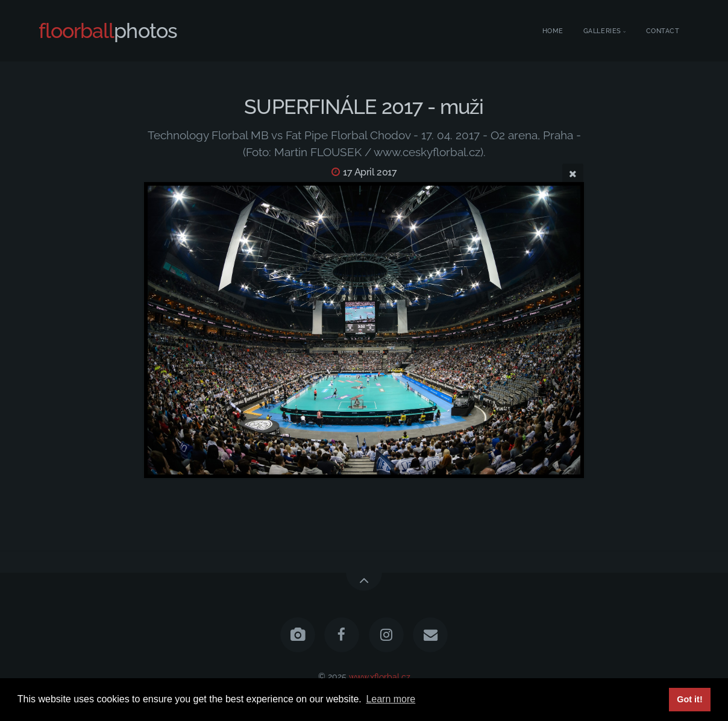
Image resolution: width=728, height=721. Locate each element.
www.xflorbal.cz (380, 676)
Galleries (602, 31)
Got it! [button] (689, 699)
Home (553, 31)
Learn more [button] (391, 699)
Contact (663, 31)
